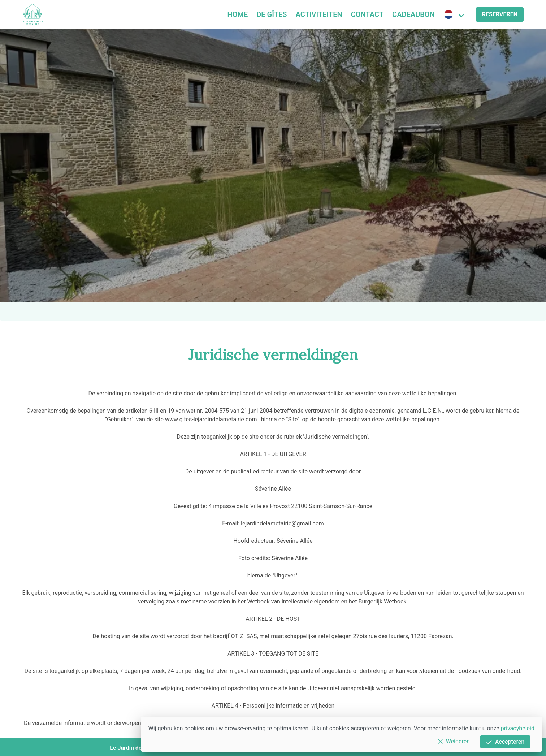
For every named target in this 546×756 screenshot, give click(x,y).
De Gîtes (272, 14)
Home (238, 14)
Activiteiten (319, 14)
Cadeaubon (413, 14)
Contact (367, 14)
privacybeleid (518, 728)
